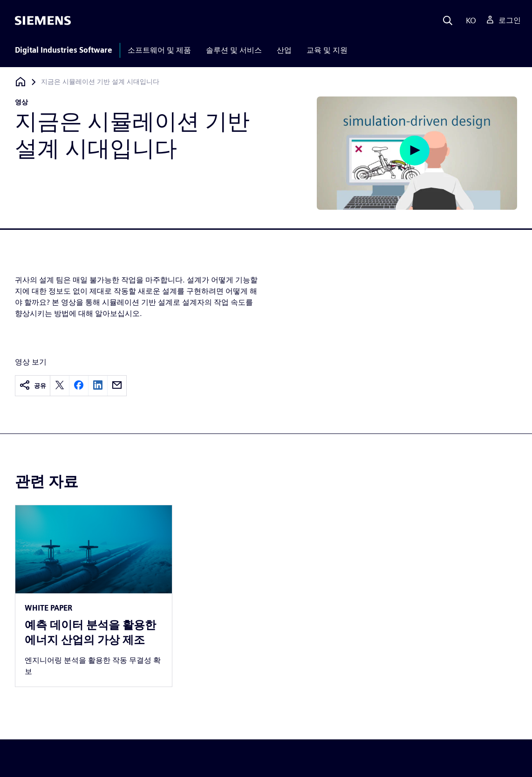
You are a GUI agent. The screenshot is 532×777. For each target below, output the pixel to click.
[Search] (448, 21)
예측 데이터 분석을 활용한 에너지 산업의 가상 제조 (90, 632)
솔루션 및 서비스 (234, 50)
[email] (117, 386)
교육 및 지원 (327, 50)
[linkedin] (98, 386)
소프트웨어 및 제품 (159, 50)
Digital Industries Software (64, 50)
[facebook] (79, 386)
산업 (284, 50)
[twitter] (60, 386)
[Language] (469, 21)
